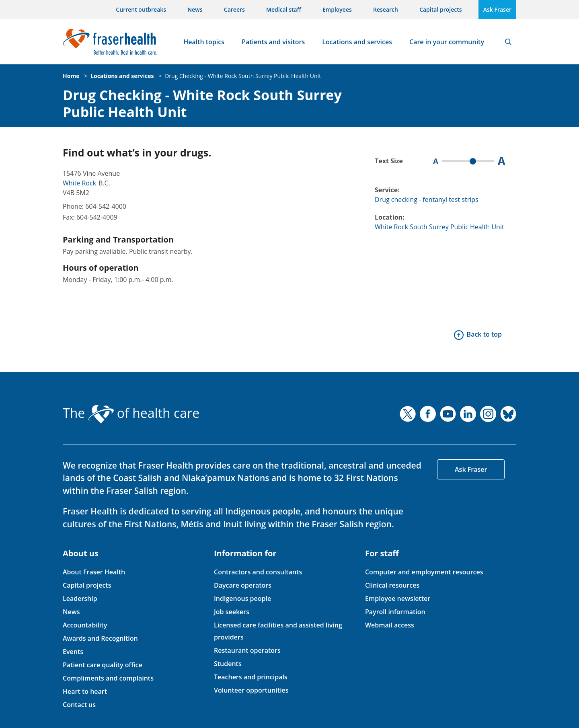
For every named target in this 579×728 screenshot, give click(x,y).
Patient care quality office (103, 665)
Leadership (80, 598)
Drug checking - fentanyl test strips (427, 199)
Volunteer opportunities (251, 690)
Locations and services (357, 42)
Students (228, 664)
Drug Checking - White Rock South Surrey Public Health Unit (243, 76)
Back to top (484, 334)
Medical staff (284, 9)
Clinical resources (392, 585)
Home (71, 76)
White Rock (79, 183)
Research (386, 9)
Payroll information (395, 612)
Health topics (204, 42)
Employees (337, 9)
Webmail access (390, 625)
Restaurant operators (247, 650)
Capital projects (440, 9)
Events (73, 652)
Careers (234, 9)
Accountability (85, 625)
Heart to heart (85, 691)
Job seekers (232, 612)
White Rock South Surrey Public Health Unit (439, 227)
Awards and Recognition (100, 638)
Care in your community (447, 42)
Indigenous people (242, 598)
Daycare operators (243, 585)
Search (508, 42)
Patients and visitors (273, 42)
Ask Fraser (497, 9)
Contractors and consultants (258, 572)
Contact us (79, 705)
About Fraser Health (94, 572)
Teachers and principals (251, 677)
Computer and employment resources (424, 572)
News (195, 9)
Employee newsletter (398, 598)
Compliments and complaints (108, 678)
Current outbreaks (141, 9)
